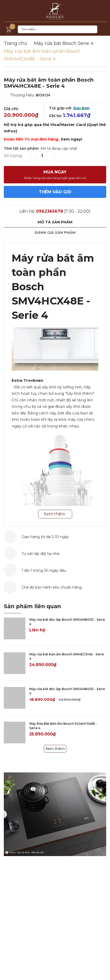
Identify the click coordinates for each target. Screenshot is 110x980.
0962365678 (50, 211)
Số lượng (13, 156)
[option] (55, 71)
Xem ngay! (71, 139)
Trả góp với (69, 108)
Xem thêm (55, 749)
